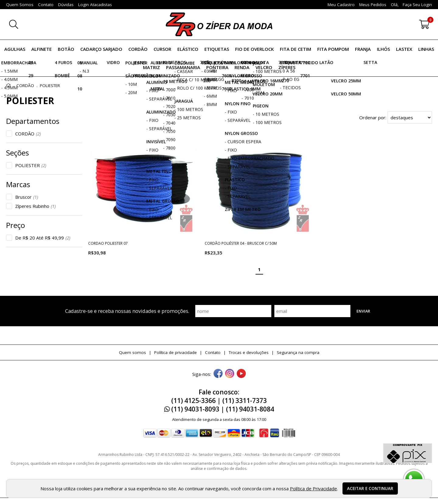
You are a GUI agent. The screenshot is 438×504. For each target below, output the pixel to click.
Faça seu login (417, 5)
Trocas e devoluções (249, 352)
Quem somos (132, 352)
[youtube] (241, 374)
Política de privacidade (176, 352)
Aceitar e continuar (370, 488)
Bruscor (27, 197)
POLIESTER (31, 165)
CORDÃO (28, 134)
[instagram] (230, 374)
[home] (219, 24)
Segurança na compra (298, 352)
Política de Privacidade (313, 488)
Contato (213, 352)
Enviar (363, 311)
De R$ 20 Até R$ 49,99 (43, 238)
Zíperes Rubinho (35, 206)
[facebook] (218, 374)
